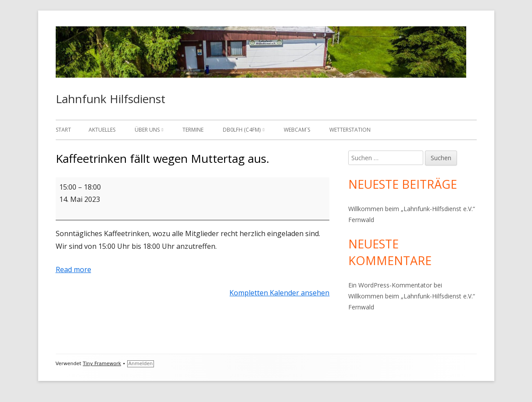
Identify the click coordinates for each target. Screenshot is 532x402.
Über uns (147, 130)
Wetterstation (350, 130)
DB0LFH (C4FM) (242, 130)
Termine (193, 130)
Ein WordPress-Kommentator (390, 285)
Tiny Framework (102, 364)
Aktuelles (102, 130)
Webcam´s (297, 130)
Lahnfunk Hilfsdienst (111, 99)
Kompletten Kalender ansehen (279, 293)
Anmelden (141, 364)
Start (63, 130)
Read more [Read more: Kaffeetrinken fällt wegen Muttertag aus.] (73, 269)
